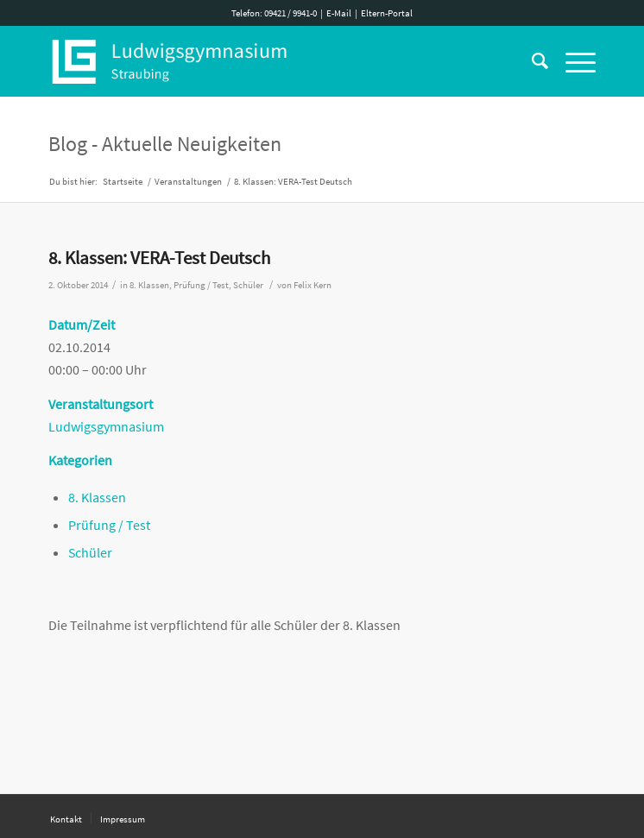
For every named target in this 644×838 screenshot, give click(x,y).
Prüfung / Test (201, 285)
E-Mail (339, 13)
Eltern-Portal (387, 13)
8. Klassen (149, 285)
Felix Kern (313, 285)
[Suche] (531, 61)
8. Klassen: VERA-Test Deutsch (159, 258)
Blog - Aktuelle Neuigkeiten (165, 144)
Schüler (248, 285)
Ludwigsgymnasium (106, 426)
